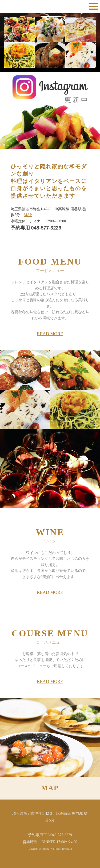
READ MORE (50, 334)
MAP (28, 215)
